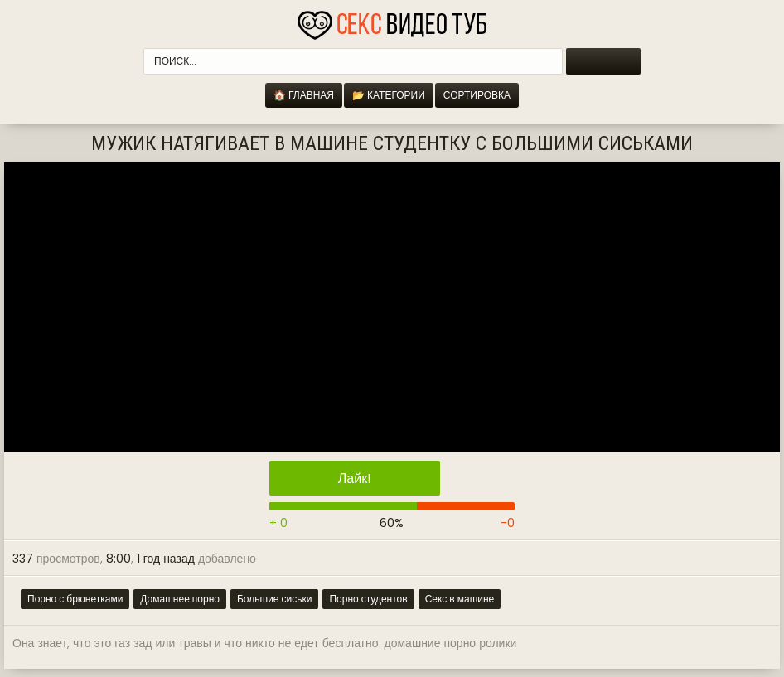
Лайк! (355, 479)
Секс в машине (460, 599)
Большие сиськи (274, 599)
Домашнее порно (180, 599)
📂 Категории (389, 95)
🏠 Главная (304, 95)
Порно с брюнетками (75, 599)
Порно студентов (368, 599)
